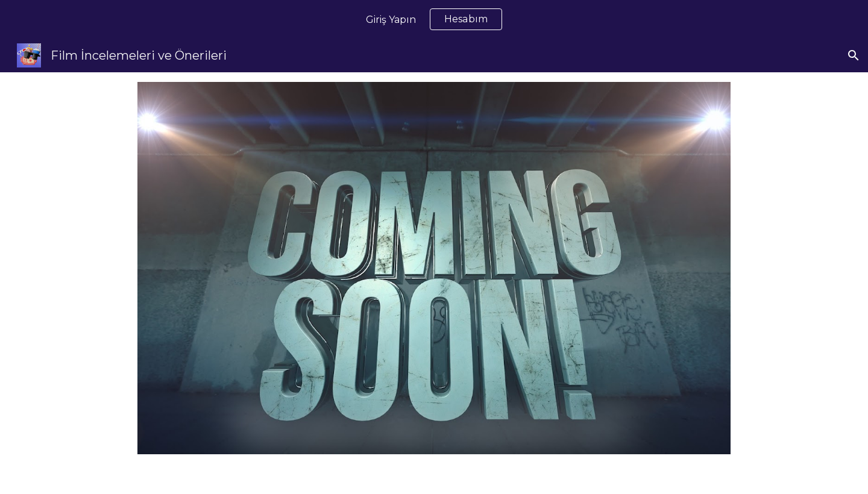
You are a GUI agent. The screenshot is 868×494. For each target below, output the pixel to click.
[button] (854, 55)
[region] (434, 19)
